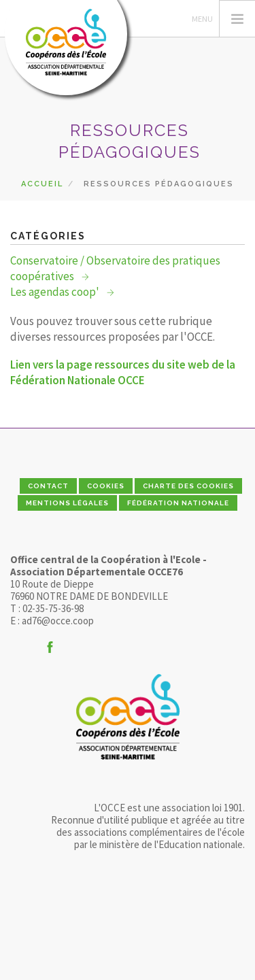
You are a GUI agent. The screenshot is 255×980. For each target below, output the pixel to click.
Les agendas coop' (56, 292)
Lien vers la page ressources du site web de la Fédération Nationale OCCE (123, 372)
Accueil (42, 184)
